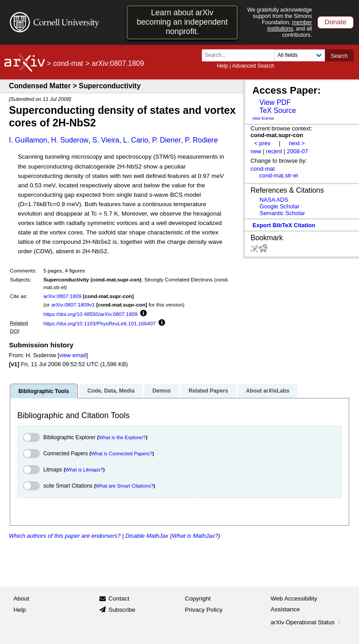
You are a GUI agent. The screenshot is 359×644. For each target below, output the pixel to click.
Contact (119, 599)
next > (297, 143)
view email (73, 355)
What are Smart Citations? (125, 486)
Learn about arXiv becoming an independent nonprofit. (182, 22)
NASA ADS (274, 200)
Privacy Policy (204, 610)
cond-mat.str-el (278, 175)
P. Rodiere (201, 140)
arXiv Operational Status (307, 622)
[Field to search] (300, 55)
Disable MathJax (147, 536)
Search (339, 56)
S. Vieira (106, 140)
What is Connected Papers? (122, 454)
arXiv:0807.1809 (62, 296)
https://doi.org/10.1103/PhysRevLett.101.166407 (100, 323)
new (256, 151)
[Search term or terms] (241, 55)
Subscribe (122, 610)
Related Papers (208, 391)
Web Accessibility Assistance (294, 604)
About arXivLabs (267, 391)
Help (222, 66)
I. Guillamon (28, 140)
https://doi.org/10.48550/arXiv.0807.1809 (90, 314)
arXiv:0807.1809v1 (73, 305)
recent (274, 151)
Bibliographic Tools (44, 391)
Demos (161, 391)
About (21, 599)
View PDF (275, 102)
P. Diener (167, 140)
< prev (262, 143)
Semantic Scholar (282, 213)
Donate (335, 22)
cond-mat (68, 63)
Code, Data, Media (111, 391)
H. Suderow (70, 140)
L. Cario (136, 140)
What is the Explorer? (122, 437)
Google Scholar (280, 206)
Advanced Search (253, 66)
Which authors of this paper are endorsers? (65, 536)
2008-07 (298, 151)
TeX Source (278, 110)
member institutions (290, 26)
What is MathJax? (195, 536)
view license (263, 118)
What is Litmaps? (84, 470)
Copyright (198, 599)
